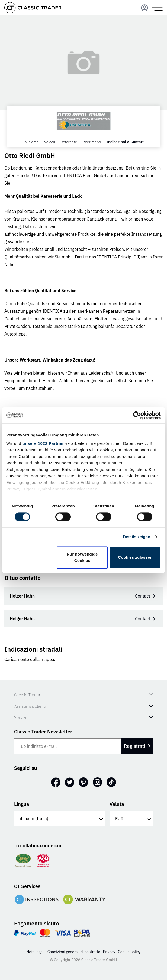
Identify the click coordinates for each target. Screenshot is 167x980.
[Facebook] (56, 782)
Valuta (117, 804)
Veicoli (50, 142)
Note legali (35, 952)
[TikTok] (111, 782)
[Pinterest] (83, 782)
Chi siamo (30, 142)
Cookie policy (129, 952)
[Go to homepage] (33, 8)
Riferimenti (92, 142)
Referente (69, 142)
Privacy (109, 952)
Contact (146, 596)
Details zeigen (137, 537)
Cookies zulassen (135, 557)
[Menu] (144, 8)
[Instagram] (97, 782)
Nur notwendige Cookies (82, 557)
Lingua (22, 804)
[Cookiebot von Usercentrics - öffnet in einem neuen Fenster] (137, 415)
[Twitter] (70, 782)
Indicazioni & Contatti (126, 142)
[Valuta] (131, 819)
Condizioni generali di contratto (74, 952)
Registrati (137, 746)
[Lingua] (60, 819)
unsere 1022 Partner (43, 443)
